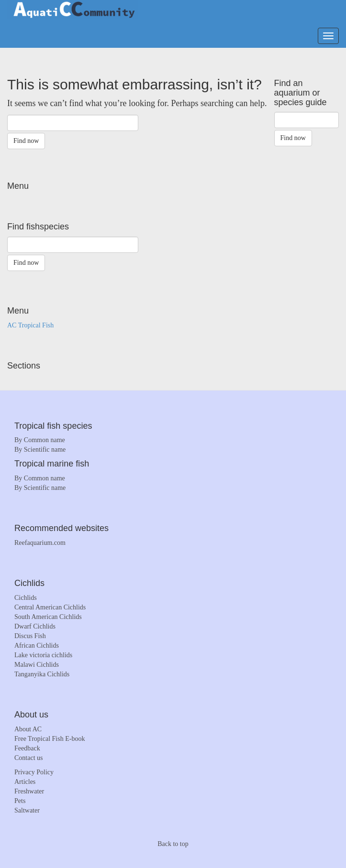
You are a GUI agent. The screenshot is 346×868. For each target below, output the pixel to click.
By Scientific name (40, 450)
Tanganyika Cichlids (42, 674)
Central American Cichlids (50, 607)
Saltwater (27, 810)
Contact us (29, 758)
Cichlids (26, 598)
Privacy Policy (34, 772)
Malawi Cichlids (37, 665)
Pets (20, 801)
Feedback (27, 748)
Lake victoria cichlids (43, 655)
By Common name (40, 440)
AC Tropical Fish (30, 325)
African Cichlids (37, 646)
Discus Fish (30, 636)
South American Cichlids (48, 617)
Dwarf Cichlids (35, 626)
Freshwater (29, 791)
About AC (28, 729)
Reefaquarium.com (40, 543)
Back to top (173, 844)
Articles (25, 782)
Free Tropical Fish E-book (50, 739)
